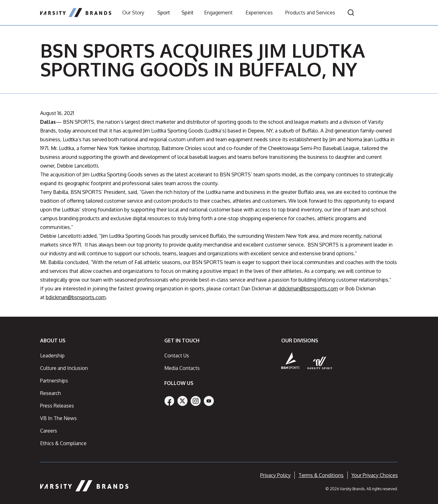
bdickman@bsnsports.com (76, 297)
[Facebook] (169, 401)
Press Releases (57, 406)
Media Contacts (182, 368)
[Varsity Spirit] (320, 363)
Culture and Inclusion (64, 368)
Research (50, 393)
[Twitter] (182, 401)
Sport (164, 13)
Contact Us (177, 356)
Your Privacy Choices (375, 475)
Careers (49, 431)
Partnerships (54, 381)
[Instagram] (196, 401)
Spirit (187, 13)
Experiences (259, 13)
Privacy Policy (275, 475)
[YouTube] (209, 401)
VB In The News (58, 418)
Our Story (133, 13)
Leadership (52, 356)
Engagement (218, 13)
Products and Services (310, 13)
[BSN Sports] (291, 361)
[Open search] (351, 13)
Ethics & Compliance (63, 443)
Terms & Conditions (321, 475)
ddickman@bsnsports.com (308, 288)
